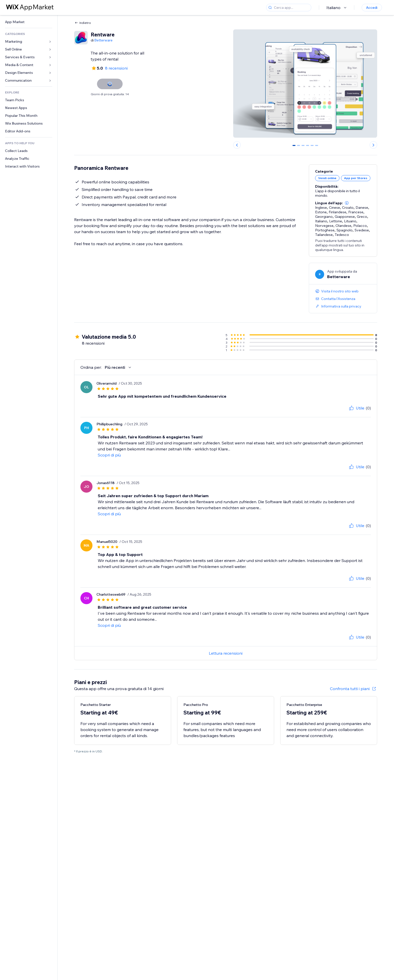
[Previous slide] (237, 145)
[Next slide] (373, 145)
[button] (347, 203)
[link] (29, 22)
